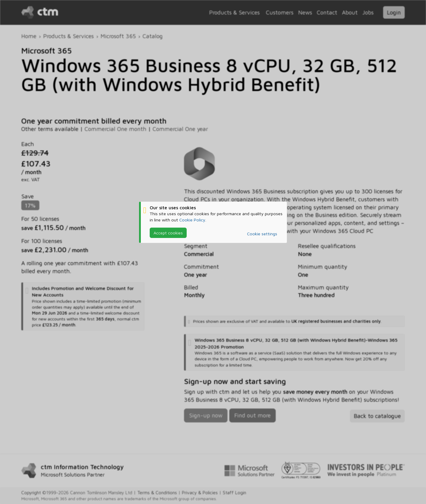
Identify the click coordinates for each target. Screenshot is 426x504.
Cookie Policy (192, 220)
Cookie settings (262, 234)
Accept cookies (168, 233)
